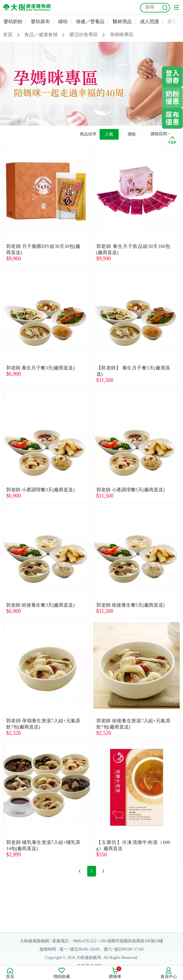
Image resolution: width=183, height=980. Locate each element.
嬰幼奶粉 (13, 21)
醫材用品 (122, 21)
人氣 (109, 134)
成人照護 (149, 21)
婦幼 (63, 21)
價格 (132, 134)
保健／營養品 (90, 21)
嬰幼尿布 (40, 21)
